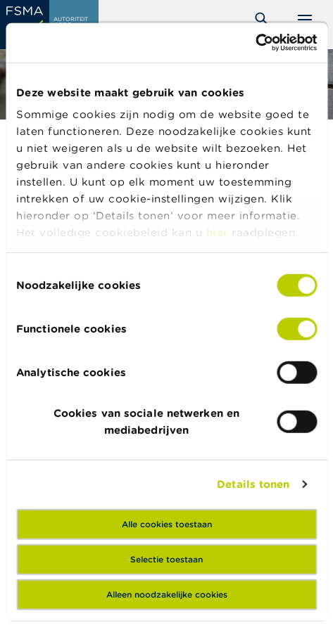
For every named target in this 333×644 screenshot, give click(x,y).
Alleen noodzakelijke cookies (167, 594)
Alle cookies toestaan (167, 523)
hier (219, 232)
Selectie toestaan (166, 559)
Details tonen (253, 484)
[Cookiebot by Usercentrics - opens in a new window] (255, 43)
